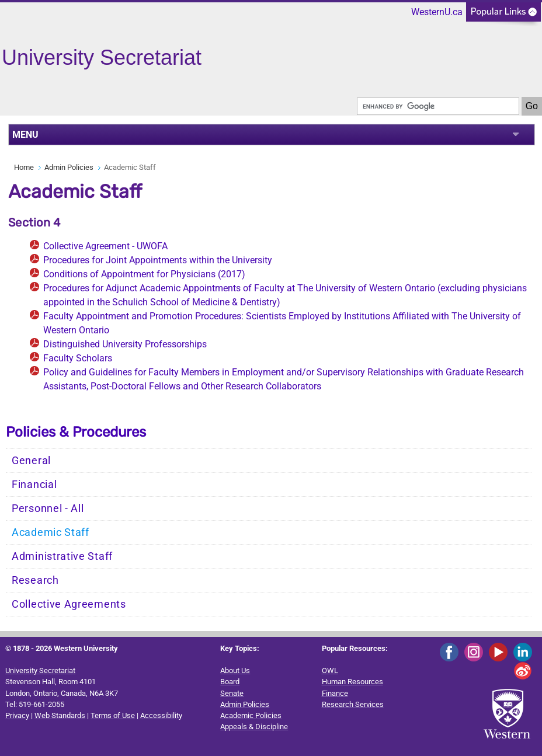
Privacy (17, 715)
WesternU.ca (437, 12)
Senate (232, 693)
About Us (235, 670)
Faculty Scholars (78, 358)
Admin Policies (69, 167)
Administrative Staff (62, 556)
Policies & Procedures (76, 432)
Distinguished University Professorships (125, 344)
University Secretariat (40, 670)
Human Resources (352, 682)
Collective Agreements (69, 604)
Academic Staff (51, 532)
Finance (335, 693)
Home (24, 167)
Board (230, 682)
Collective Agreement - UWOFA (105, 246)
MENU (25, 135)
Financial (34, 485)
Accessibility (161, 715)
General (31, 461)
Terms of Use (113, 715)
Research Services (353, 704)
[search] (438, 106)
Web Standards (60, 715)
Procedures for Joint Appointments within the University (158, 260)
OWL (330, 670)
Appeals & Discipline (254, 727)
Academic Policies (251, 715)
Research (35, 580)
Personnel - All (48, 508)
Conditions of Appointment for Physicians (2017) (144, 274)
